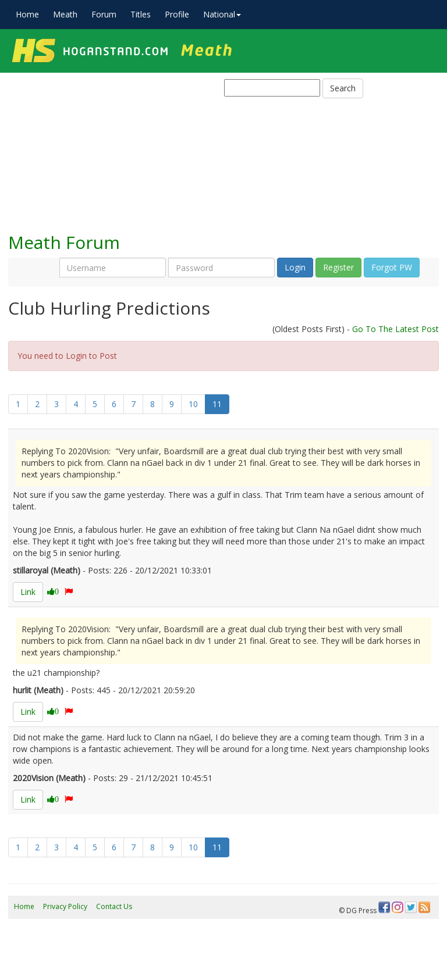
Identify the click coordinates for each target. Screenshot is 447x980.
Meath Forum (64, 242)
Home (27, 14)
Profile (177, 14)
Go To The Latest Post (395, 329)
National (222, 14)
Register (338, 267)
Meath (65, 14)
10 (193, 404)
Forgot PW (392, 267)
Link (28, 592)
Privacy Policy (65, 906)
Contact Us (114, 906)
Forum (104, 14)
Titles (141, 14)
